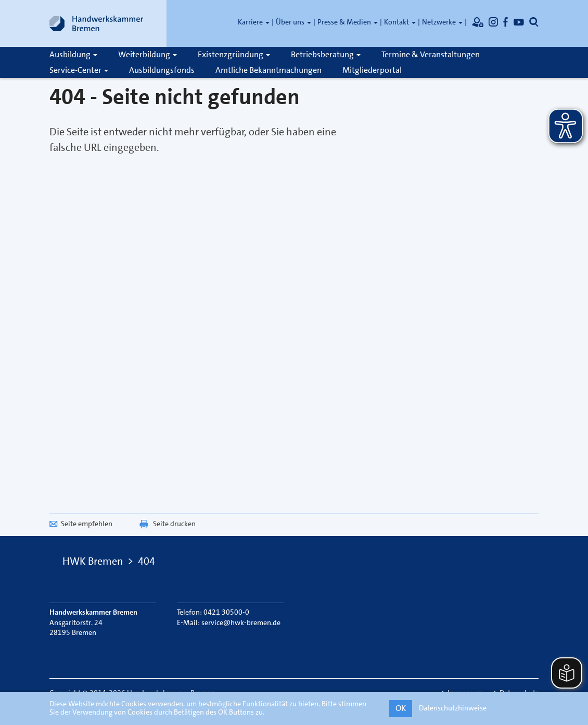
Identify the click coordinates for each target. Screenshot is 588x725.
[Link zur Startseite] (96, 23)
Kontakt (400, 22)
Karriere (254, 22)
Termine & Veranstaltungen (431, 54)
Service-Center (79, 70)
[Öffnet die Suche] (534, 22)
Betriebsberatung (326, 54)
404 (146, 561)
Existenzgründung (234, 54)
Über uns (293, 22)
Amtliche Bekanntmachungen (269, 70)
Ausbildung (73, 54)
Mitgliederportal (372, 70)
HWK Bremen (93, 561)
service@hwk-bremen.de (241, 622)
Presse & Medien (348, 22)
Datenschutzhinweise (453, 708)
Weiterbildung (148, 54)
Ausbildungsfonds (162, 70)
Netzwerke (442, 22)
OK (401, 708)
